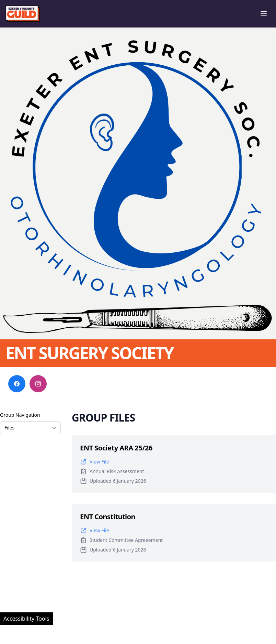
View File (95, 462)
